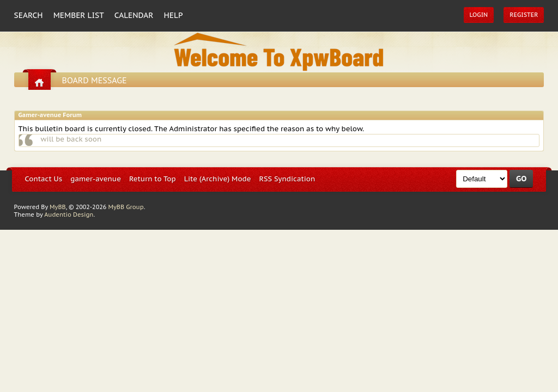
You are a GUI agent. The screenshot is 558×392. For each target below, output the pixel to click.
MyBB (58, 207)
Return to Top (153, 179)
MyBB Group (126, 207)
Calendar (134, 15)
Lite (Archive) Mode (218, 179)
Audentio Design (69, 215)
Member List (79, 15)
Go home (40, 83)
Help (174, 15)
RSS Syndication (287, 179)
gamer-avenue (96, 179)
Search (29, 15)
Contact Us (44, 179)
